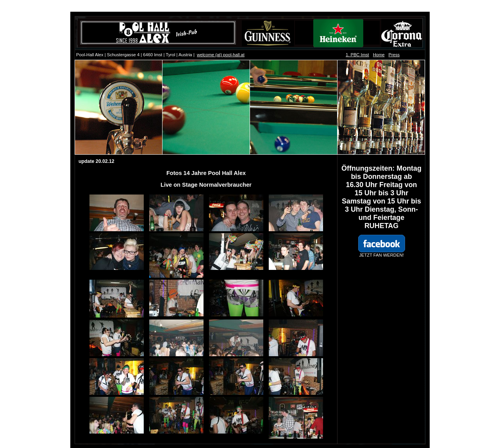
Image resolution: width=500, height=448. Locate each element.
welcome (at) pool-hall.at (221, 55)
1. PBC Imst (357, 55)
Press (394, 55)
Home (379, 55)
